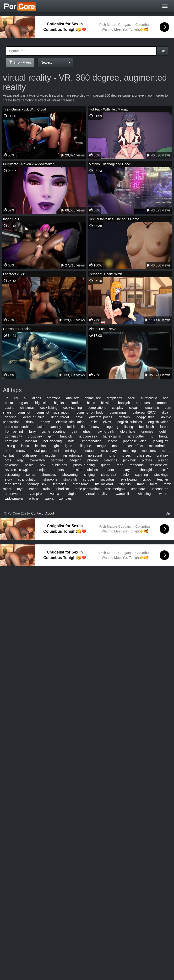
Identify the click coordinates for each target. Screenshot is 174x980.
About (50, 513)
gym (51, 436)
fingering (112, 427)
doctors (124, 417)
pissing (163, 460)
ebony (45, 422)
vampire (36, 494)
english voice (158, 422)
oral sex (162, 455)
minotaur (88, 451)
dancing (11, 417)
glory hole (128, 432)
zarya (49, 498)
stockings (161, 475)
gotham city (13, 436)
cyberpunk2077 (144, 412)
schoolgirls (146, 470)
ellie (94, 422)
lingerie (86, 446)
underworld (13, 494)
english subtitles (130, 422)
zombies (65, 498)
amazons (54, 398)
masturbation (159, 446)
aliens (37, 398)
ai (25, 398)
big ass (24, 403)
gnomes (147, 432)
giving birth (106, 432)
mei (8, 451)
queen (106, 465)
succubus (107, 479)
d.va (165, 412)
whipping (144, 494)
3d (7, 398)
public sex (59, 465)
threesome (81, 484)
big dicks (42, 403)
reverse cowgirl (17, 470)
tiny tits (125, 484)
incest (112, 441)
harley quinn (112, 436)
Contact (37, 513)
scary (126, 470)
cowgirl (134, 408)
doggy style (145, 417)
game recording (54, 432)
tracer (33, 489)
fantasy (56, 427)
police (29, 465)
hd (152, 436)
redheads (136, 465)
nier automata (72, 455)
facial (41, 427)
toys (20, 489)
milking (71, 451)
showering (70, 475)
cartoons (162, 403)
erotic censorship (18, 427)
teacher (163, 479)
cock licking (49, 408)
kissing (10, 446)
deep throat (60, 417)
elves (107, 422)
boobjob (124, 403)
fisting (129, 427)
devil (79, 417)
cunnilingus (118, 412)
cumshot (24, 412)
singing (89, 475)
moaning (130, 451)
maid (116, 446)
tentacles (60, 484)
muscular (49, 455)
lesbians (41, 446)
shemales (49, 475)
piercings (110, 460)
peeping (76, 460)
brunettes (143, 403)
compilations (97, 408)
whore (164, 494)
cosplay (118, 408)
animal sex (93, 398)
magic (101, 446)
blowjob (106, 403)
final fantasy (90, 427)
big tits (59, 403)
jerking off (161, 441)
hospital (31, 441)
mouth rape (28, 455)
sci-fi (165, 470)
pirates (147, 460)
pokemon (12, 465)
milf (56, 451)
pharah (92, 460)
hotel (72, 441)
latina (25, 446)
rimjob (42, 470)
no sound (95, 455)
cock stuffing (73, 408)
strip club (70, 479)
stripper (89, 479)
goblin (164, 432)
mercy (21, 451)
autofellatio (149, 398)
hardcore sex (87, 436)
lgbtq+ (70, 446)
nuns (111, 455)
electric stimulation (70, 422)
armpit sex (114, 398)
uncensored (160, 489)
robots (59, 470)
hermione (12, 441)
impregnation (92, 441)
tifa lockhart (104, 484)
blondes (75, 403)
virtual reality (97, 494)
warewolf (122, 494)
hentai (164, 436)
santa (110, 470)
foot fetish (147, 427)
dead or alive (34, 417)
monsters (149, 451)
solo (126, 475)
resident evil (159, 465)
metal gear (40, 451)
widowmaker (14, 498)
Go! (162, 51)
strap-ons (50, 479)
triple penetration (87, 489)
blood (91, 403)
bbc (166, 398)
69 (16, 398)
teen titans (13, 484)
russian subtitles (85, 470)
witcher (34, 498)
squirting (142, 475)
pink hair (130, 460)
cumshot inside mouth (53, 412)
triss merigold (115, 489)
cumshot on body (90, 412)
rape (120, 465)
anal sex (73, 398)
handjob (66, 436)
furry (32, 432)
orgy (20, 460)
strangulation (28, 479)
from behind (14, 432)
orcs (8, 460)
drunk (30, 422)
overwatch (37, 460)
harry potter (136, 436)
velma (55, 494)
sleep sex (109, 475)
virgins (72, 494)
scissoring (12, 475)
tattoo (147, 479)
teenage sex (37, 484)
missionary (109, 451)
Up (168, 513)
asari (131, 398)
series (30, 475)
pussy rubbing (84, 465)
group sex (35, 436)
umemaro (138, 489)
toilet (154, 484)
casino (10, 408)
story (8, 479)
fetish (71, 427)
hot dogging (52, 441)
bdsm (9, 403)
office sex (144, 455)
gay (74, 432)
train (46, 489)
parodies (57, 460)
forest (164, 427)
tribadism (62, 489)
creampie (152, 408)
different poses (101, 417)
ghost (87, 432)
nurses (126, 455)
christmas (27, 408)
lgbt (56, 446)
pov (43, 465)
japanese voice (135, 441)
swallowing (129, 479)
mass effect (134, 446)
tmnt (140, 484)
